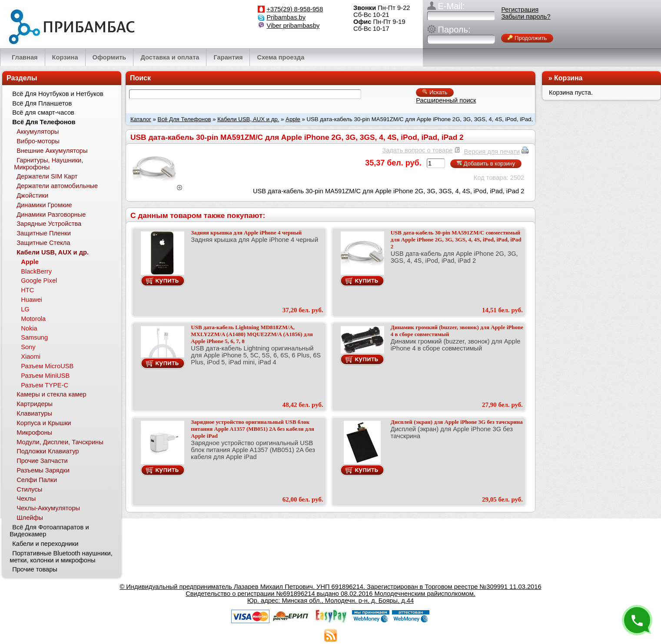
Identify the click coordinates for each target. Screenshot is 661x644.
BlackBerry (36, 271)
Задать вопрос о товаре (417, 150)
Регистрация (520, 10)
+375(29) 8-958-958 (295, 9)
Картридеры (35, 404)
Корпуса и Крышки (44, 423)
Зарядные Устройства (49, 224)
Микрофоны (34, 433)
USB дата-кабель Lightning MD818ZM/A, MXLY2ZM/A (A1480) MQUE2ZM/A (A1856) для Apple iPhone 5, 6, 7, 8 (252, 334)
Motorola (33, 319)
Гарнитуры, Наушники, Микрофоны (48, 164)
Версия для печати (492, 152)
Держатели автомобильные (57, 186)
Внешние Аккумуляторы (52, 151)
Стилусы (29, 489)
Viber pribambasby (293, 26)
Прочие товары (35, 569)
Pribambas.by (286, 17)
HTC (27, 290)
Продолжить (527, 38)
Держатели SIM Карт (47, 176)
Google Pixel (39, 281)
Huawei (32, 300)
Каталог (141, 119)
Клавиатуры (34, 413)
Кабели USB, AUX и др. (248, 119)
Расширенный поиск (446, 100)
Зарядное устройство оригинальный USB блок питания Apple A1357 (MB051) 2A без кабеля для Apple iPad (252, 429)
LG (25, 309)
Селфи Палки (37, 480)
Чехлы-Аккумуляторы (48, 508)
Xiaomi (31, 357)
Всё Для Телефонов (184, 119)
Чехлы (26, 499)
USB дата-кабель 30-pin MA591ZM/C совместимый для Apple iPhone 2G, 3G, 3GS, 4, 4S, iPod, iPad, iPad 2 (456, 239)
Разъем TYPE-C (45, 385)
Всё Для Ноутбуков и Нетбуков (58, 94)
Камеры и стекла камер (51, 394)
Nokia (29, 328)
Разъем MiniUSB (45, 376)
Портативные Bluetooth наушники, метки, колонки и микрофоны (61, 557)
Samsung (34, 337)
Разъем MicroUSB (47, 366)
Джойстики (32, 195)
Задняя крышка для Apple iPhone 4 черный (246, 233)
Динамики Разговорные (51, 215)
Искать (435, 92)
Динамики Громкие (44, 205)
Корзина (568, 78)
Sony (28, 347)
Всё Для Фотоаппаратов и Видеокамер (49, 531)
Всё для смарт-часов (43, 112)
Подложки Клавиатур (48, 451)
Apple (293, 119)
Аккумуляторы (38, 132)
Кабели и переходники (45, 544)
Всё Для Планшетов (42, 103)
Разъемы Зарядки (43, 470)
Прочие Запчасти (42, 461)
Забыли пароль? (526, 17)
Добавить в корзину (486, 163)
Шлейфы (30, 518)
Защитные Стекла (43, 243)
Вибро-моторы (38, 141)
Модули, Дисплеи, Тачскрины (60, 442)
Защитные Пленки (44, 233)
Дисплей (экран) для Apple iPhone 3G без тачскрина (457, 422)
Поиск (140, 78)
